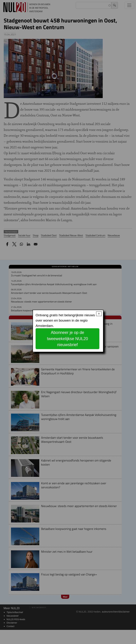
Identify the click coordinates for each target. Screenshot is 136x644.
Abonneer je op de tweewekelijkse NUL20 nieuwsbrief (67, 339)
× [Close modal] (99, 314)
